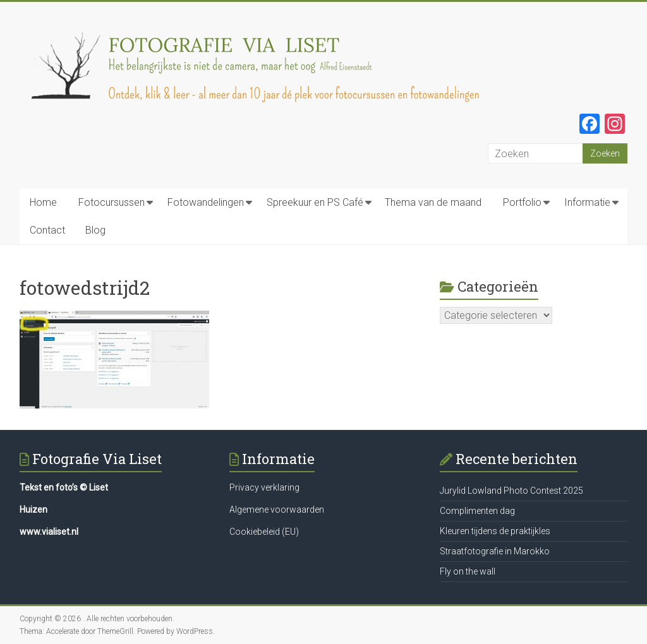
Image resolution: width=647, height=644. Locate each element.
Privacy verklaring (264, 487)
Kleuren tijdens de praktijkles (495, 531)
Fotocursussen (112, 202)
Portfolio (522, 202)
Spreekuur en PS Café (315, 202)
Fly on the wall (468, 571)
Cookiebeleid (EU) (264, 532)
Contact (47, 230)
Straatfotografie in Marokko (495, 551)
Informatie (587, 202)
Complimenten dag (477, 511)
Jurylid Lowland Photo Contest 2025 (511, 491)
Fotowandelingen (206, 202)
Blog (95, 230)
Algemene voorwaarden (277, 510)
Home (43, 202)
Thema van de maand (433, 202)
